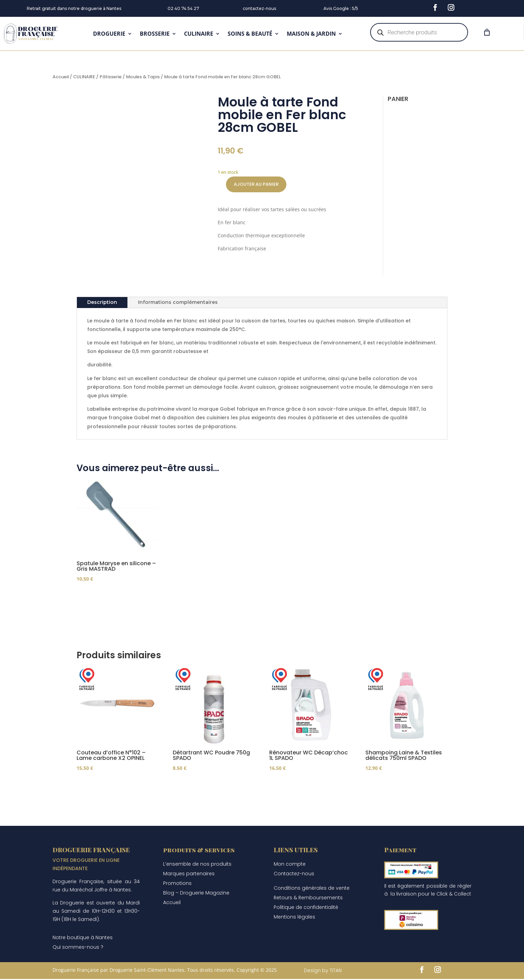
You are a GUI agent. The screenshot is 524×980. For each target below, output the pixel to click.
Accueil (61, 77)
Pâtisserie (111, 77)
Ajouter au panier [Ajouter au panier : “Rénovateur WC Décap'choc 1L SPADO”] (304, 788)
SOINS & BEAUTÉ (250, 34)
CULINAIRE (199, 34)
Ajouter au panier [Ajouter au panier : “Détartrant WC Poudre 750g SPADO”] (208, 788)
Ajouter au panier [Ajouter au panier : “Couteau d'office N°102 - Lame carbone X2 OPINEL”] (112, 788)
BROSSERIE (155, 34)
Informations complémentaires (178, 302)
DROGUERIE (109, 34)
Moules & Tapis (143, 77)
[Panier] (487, 32)
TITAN (336, 971)
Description (102, 302)
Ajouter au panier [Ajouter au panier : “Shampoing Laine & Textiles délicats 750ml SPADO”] (400, 788)
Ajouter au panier (256, 184)
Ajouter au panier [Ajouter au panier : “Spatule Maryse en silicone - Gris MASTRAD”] (112, 599)
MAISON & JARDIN (311, 34)
